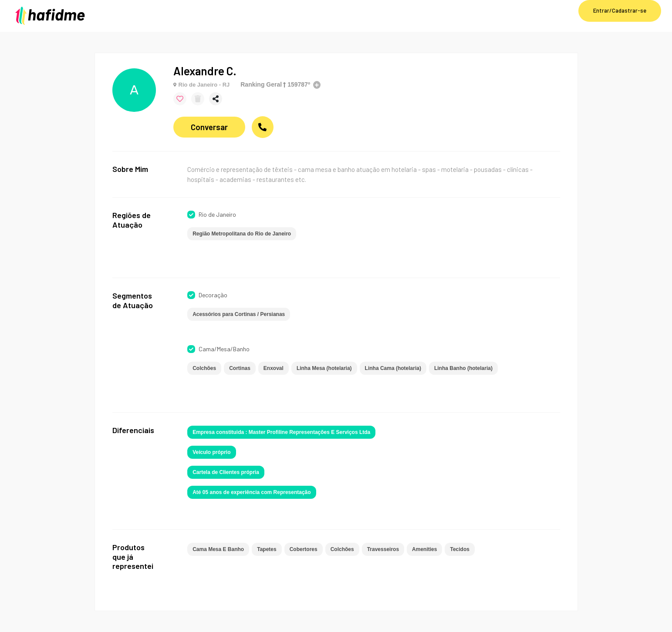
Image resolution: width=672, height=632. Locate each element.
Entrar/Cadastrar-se (620, 10)
